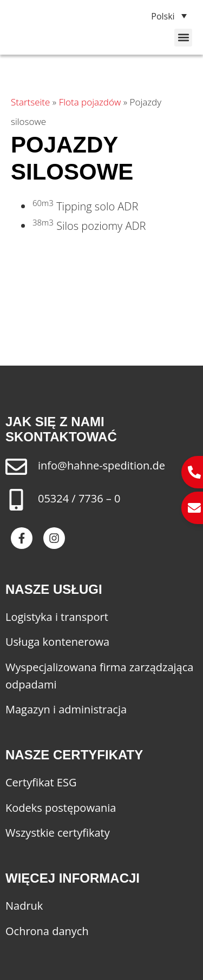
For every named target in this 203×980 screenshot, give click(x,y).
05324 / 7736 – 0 (79, 498)
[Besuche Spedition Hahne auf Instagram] (54, 538)
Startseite (30, 102)
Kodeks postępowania (61, 808)
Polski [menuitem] (163, 16)
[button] (183, 38)
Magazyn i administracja (66, 709)
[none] (164, 16)
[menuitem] (164, 16)
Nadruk (24, 906)
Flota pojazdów (90, 102)
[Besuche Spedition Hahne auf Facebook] (22, 538)
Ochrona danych (47, 931)
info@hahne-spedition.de (101, 465)
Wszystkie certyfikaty (58, 833)
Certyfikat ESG (41, 782)
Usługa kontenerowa (57, 642)
